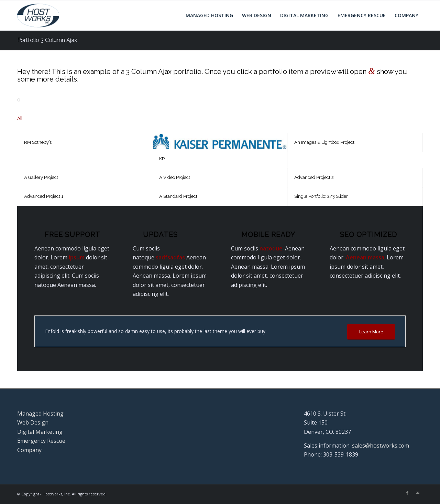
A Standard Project (178, 196)
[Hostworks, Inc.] (38, 15)
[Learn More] (371, 332)
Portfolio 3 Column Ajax (47, 40)
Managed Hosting (40, 414)
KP (162, 159)
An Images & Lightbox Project (324, 142)
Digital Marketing (40, 432)
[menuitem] (209, 15)
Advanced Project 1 (44, 196)
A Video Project (175, 177)
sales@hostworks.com (381, 446)
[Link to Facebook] (407, 493)
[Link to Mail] (418, 493)
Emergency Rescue (41, 441)
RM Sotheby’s (38, 142)
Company (29, 450)
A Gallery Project (41, 177)
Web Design (33, 422)
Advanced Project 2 (314, 177)
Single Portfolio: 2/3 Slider (321, 196)
